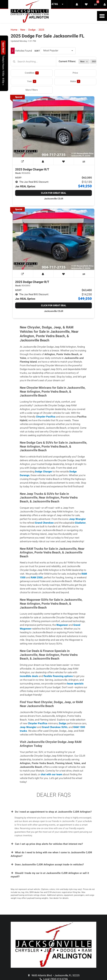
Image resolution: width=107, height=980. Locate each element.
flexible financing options (58, 676)
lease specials (75, 684)
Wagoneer (62, 625)
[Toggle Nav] (102, 16)
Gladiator (80, 523)
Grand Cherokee (44, 523)
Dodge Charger (44, 472)
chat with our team (51, 774)
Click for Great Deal (54, 193)
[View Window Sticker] (23, 161)
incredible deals (29, 676)
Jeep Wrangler (77, 519)
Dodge (63, 723)
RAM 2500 (37, 578)
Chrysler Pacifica (46, 417)
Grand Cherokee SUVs (55, 727)
